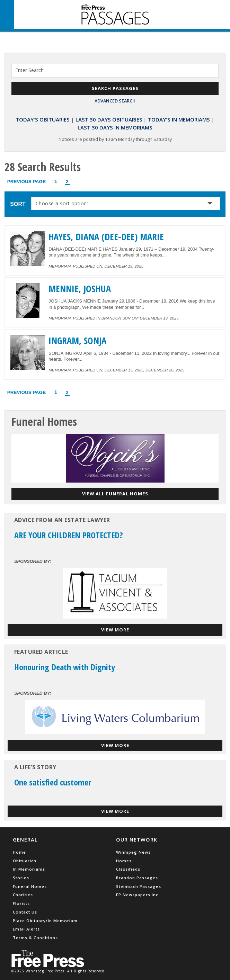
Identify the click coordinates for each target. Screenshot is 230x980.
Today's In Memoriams (179, 119)
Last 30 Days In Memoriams (115, 127)
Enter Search (29, 70)
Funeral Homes (30, 886)
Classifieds (128, 869)
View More (115, 630)
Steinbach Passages (139, 886)
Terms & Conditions (35, 938)
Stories (21, 878)
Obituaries (25, 861)
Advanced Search (115, 101)
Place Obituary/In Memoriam (45, 921)
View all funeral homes (115, 494)
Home (19, 852)
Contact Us (25, 912)
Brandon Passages (137, 878)
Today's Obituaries (43, 119)
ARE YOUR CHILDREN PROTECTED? (69, 535)
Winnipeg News (133, 852)
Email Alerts (26, 929)
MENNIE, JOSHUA (80, 289)
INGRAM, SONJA (77, 341)
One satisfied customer (53, 782)
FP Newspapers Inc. (138, 895)
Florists (21, 903)
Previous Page (27, 182)
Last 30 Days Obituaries (109, 119)
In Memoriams (29, 869)
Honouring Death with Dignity (65, 667)
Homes (124, 861)
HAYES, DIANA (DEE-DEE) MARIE (106, 237)
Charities (23, 895)
